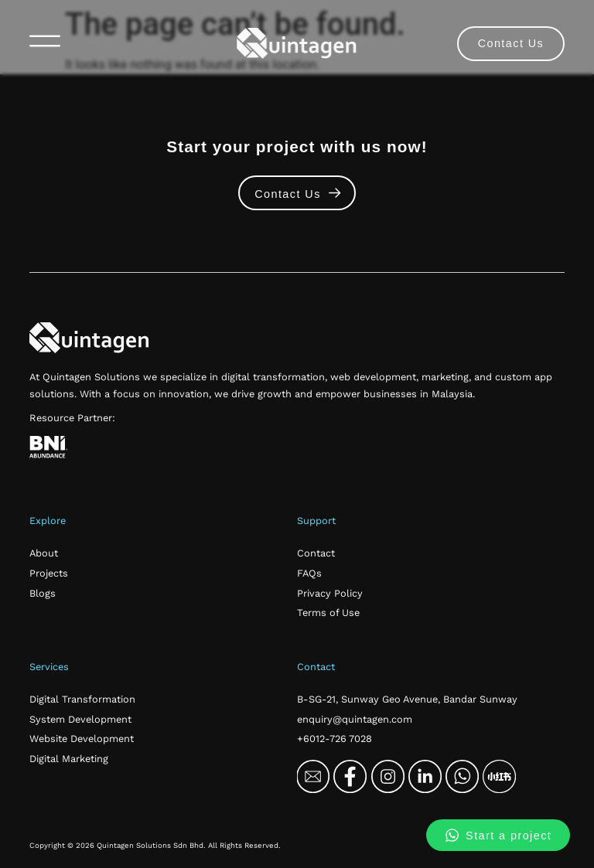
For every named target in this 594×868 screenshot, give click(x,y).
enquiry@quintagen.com (355, 719)
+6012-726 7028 (335, 739)
